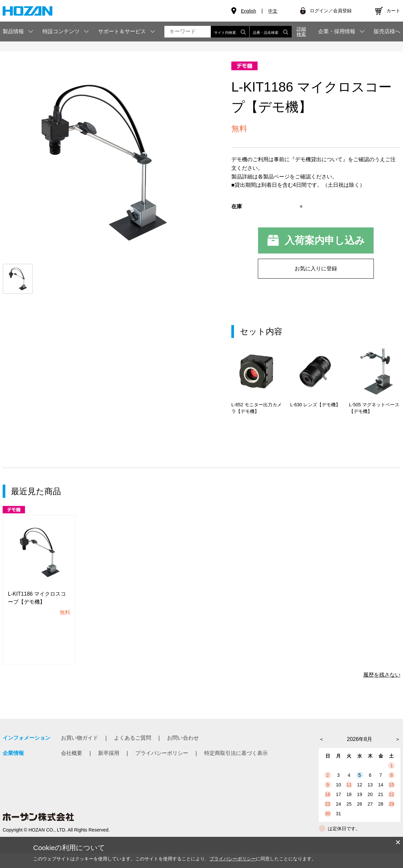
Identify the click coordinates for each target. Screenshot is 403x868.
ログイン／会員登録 (331, 11)
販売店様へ (387, 32)
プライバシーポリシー (162, 768)
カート (393, 11)
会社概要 (72, 768)
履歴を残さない (382, 689)
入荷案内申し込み (325, 240)
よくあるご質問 (133, 752)
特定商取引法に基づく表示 (236, 768)
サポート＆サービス (122, 31)
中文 (273, 11)
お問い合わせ (183, 752)
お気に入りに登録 (316, 268)
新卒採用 (109, 768)
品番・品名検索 (271, 32)
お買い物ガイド (80, 752)
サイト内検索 (230, 32)
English (249, 11)
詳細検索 (301, 32)
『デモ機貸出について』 (319, 159)
